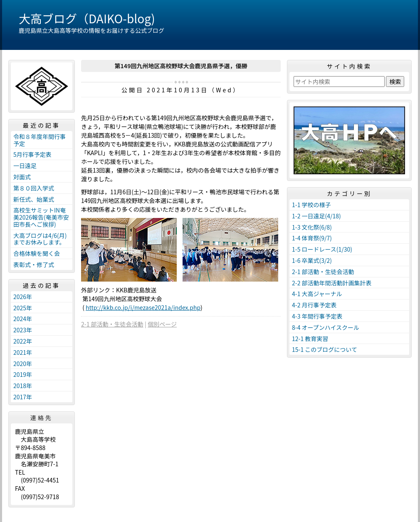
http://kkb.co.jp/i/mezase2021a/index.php (143, 307)
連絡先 (42, 418)
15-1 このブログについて (325, 349)
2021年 (23, 352)
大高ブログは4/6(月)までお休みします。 (40, 239)
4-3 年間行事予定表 (317, 316)
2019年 (23, 374)
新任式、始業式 (34, 199)
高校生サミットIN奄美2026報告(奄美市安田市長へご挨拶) (41, 217)
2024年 (23, 319)
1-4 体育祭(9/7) (312, 238)
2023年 (23, 330)
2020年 (23, 364)
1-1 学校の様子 (311, 205)
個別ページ (162, 324)
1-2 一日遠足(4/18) (316, 216)
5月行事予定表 (32, 154)
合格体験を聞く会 (37, 253)
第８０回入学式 (34, 188)
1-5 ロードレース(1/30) (322, 249)
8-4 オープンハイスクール (326, 327)
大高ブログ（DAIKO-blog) (87, 18)
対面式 (22, 177)
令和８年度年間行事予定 (40, 140)
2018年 (23, 386)
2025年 (23, 308)
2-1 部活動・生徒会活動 (112, 324)
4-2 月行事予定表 (314, 305)
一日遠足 (25, 166)
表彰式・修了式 (34, 265)
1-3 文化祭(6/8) (312, 227)
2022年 (23, 341)
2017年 (23, 397)
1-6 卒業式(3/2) (312, 260)
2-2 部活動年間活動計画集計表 (332, 283)
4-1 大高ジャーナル (317, 294)
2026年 (23, 297)
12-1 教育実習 (310, 339)
